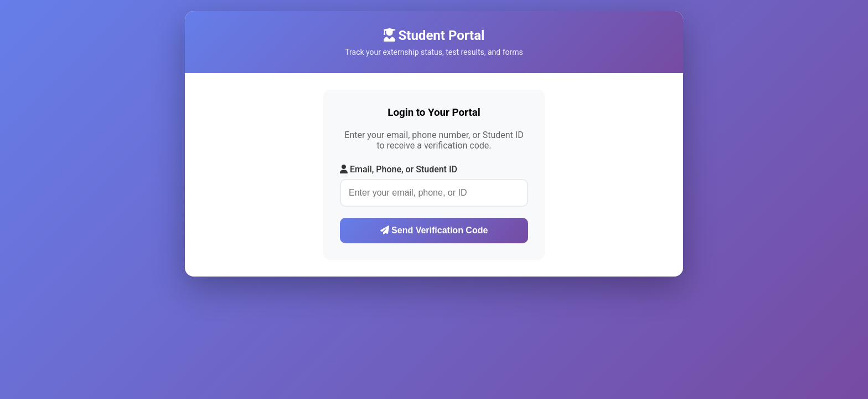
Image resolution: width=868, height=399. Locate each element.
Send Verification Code (434, 230)
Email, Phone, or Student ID (399, 169)
